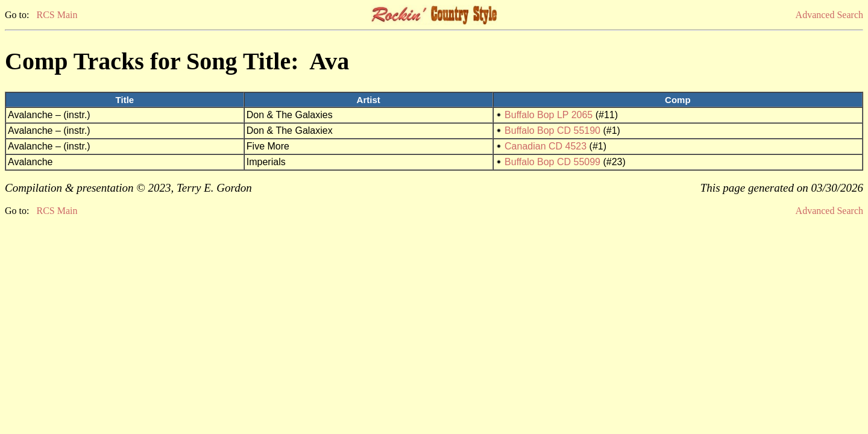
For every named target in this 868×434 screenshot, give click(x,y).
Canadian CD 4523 (546, 146)
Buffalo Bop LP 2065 (549, 115)
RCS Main (57, 15)
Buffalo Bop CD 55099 (552, 162)
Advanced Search (829, 15)
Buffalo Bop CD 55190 (552, 131)
